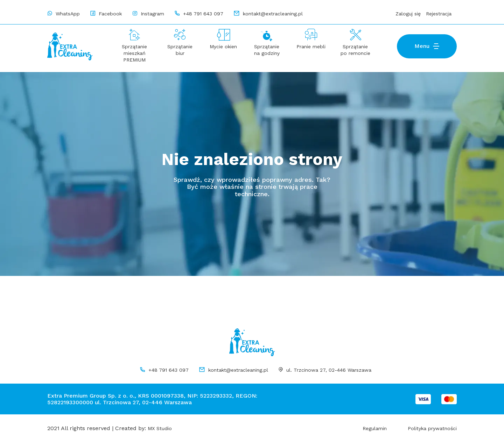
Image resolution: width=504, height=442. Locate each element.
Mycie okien (223, 47)
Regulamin (375, 428)
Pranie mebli (311, 47)
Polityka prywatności (432, 428)
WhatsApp (67, 14)
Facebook (109, 14)
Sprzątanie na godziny (267, 50)
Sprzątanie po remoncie (355, 50)
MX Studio (160, 428)
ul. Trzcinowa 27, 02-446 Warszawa (329, 370)
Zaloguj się (408, 14)
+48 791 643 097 (169, 370)
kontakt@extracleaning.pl (238, 370)
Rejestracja (439, 14)
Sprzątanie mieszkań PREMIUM (134, 53)
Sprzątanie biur (180, 50)
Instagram (152, 14)
